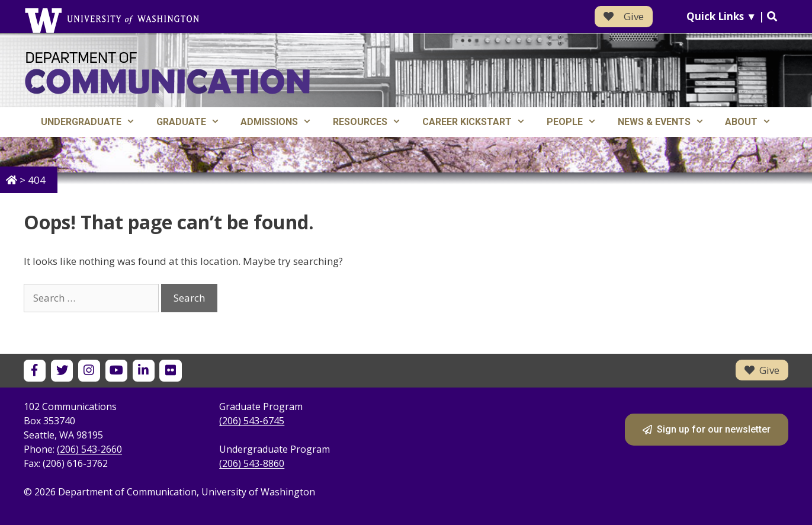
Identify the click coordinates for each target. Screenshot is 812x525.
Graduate (193, 122)
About (753, 122)
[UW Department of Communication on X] (62, 371)
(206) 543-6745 (252, 421)
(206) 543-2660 (89, 449)
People (577, 122)
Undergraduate (93, 122)
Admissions (281, 122)
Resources (372, 122)
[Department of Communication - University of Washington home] (167, 73)
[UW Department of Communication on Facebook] (35, 371)
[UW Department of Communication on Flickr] (170, 371)
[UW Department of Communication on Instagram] (89, 371)
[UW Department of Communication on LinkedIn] (144, 371)
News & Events (666, 122)
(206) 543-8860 (252, 463)
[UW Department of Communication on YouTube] (116, 371)
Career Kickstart (479, 122)
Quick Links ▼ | (732, 16)
